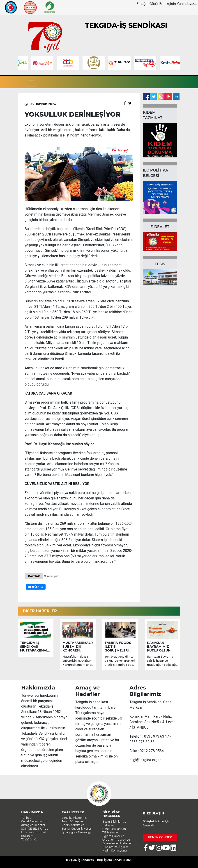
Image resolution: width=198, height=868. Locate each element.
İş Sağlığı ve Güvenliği (76, 832)
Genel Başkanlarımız (35, 821)
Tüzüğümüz (29, 839)
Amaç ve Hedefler (33, 825)
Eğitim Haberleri (113, 836)
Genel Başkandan (114, 829)
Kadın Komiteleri (73, 825)
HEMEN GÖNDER (160, 837)
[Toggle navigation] (31, 82)
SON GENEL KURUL (35, 829)
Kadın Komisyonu (115, 850)
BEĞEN (36, 587)
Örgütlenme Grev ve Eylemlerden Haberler (117, 841)
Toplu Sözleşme (72, 821)
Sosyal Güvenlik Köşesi (77, 829)
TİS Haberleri (111, 832)
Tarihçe (26, 818)
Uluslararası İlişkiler (115, 847)
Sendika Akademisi (75, 818)
